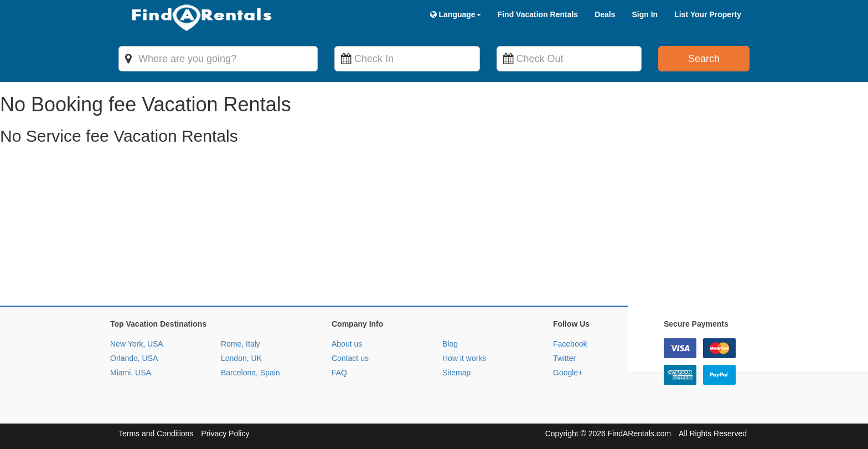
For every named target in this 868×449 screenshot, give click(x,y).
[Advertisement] (332, 228)
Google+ (568, 373)
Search (704, 59)
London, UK (241, 358)
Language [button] (456, 14)
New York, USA (137, 344)
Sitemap (456, 373)
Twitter (564, 358)
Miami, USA (131, 373)
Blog (450, 344)
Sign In (645, 14)
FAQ (339, 373)
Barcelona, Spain (250, 373)
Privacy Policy (225, 433)
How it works (464, 358)
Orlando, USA (134, 358)
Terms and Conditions (156, 433)
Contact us (350, 358)
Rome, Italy (241, 344)
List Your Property (708, 14)
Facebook (570, 344)
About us (347, 344)
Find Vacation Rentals (538, 14)
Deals (605, 14)
